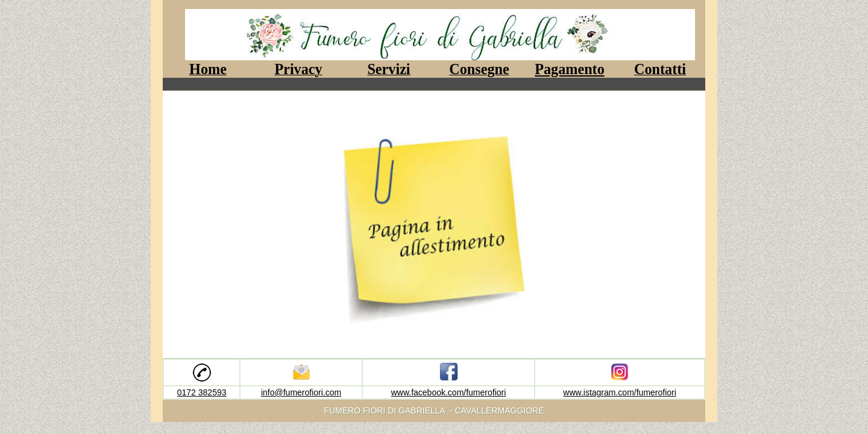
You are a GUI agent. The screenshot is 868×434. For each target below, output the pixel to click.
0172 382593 (202, 392)
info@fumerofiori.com (301, 392)
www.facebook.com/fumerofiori (449, 392)
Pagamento (570, 69)
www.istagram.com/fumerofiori (620, 392)
